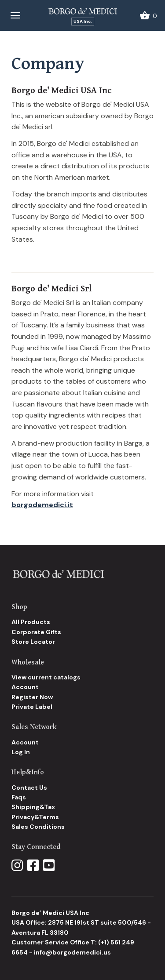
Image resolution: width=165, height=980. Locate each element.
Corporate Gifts (36, 632)
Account (25, 687)
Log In (21, 752)
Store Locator (33, 642)
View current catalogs (46, 677)
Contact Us (29, 788)
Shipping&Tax (33, 807)
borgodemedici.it (42, 505)
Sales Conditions (38, 827)
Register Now (32, 697)
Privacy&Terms (35, 817)
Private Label (32, 707)
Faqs (19, 797)
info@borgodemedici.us (72, 952)
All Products (31, 622)
